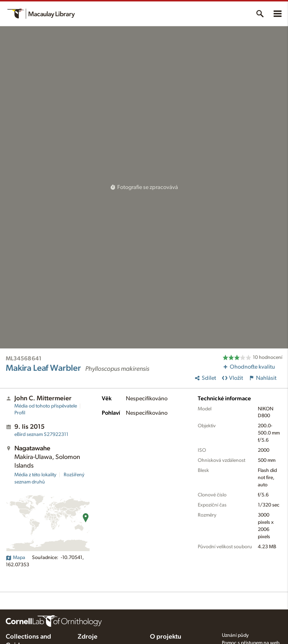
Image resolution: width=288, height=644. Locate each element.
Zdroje (88, 637)
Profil (20, 413)
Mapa (15, 558)
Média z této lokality (35, 475)
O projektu (166, 637)
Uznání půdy (235, 635)
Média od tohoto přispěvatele (46, 406)
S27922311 (41, 434)
